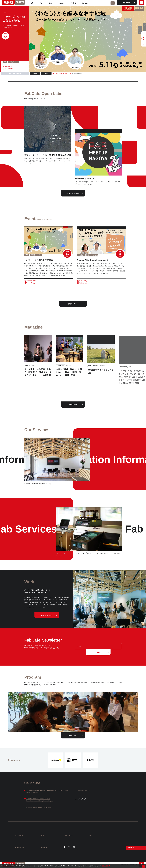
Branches (43, 848)
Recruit (42, 835)
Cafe (50, 3)
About (90, 835)
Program (61, 3)
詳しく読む (105, 866)
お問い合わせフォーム (84, 790)
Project (73, 3)
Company (85, 3)
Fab (41, 3)
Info (32, 3)
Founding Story (20, 848)
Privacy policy (68, 835)
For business (19, 835)
